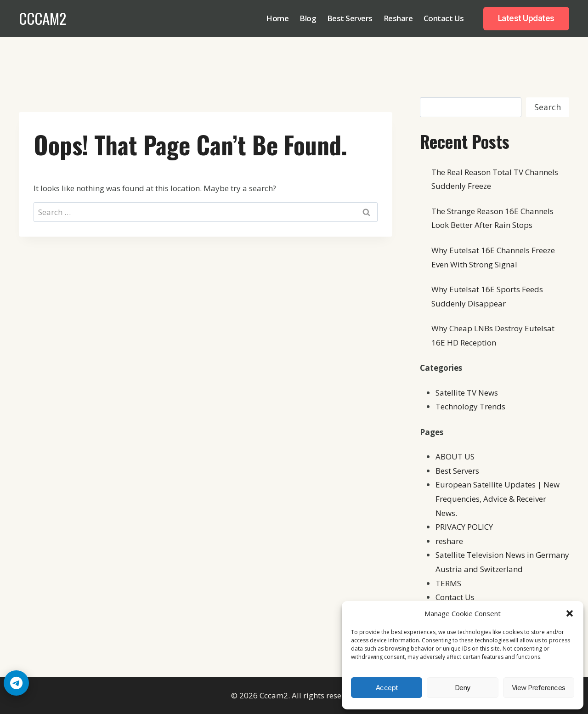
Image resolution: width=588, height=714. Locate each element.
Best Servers (350, 18)
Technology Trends (470, 406)
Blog (308, 18)
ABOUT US (455, 456)
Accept (387, 688)
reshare (449, 541)
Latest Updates (526, 18)
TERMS (448, 583)
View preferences (539, 688)
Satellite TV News (467, 393)
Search (548, 107)
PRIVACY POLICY (464, 527)
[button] (570, 613)
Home (277, 18)
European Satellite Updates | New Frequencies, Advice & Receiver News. (498, 499)
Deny (463, 688)
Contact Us (444, 18)
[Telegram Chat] (16, 683)
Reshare (398, 18)
